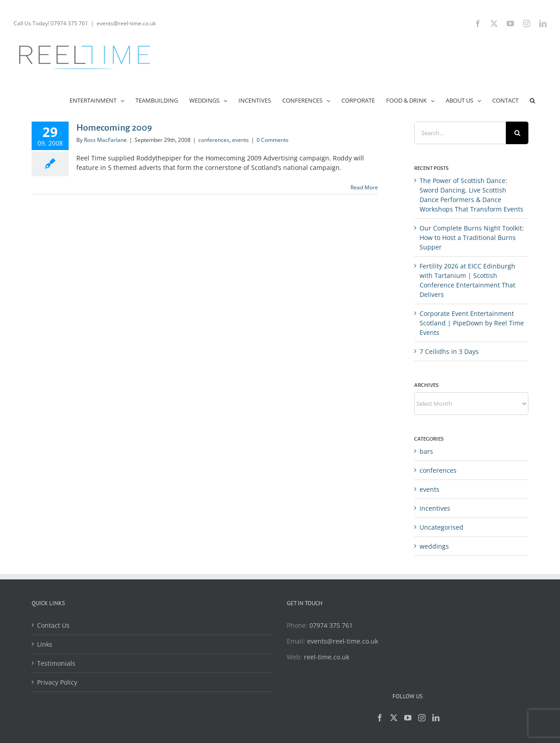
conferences (214, 140)
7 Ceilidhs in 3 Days (449, 351)
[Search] (517, 133)
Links (45, 644)
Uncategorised (441, 527)
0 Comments (273, 140)
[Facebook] (380, 718)
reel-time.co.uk (327, 657)
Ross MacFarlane (105, 140)
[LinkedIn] (436, 718)
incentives (435, 508)
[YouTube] (408, 718)
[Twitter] (394, 718)
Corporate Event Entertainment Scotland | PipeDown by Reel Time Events (472, 323)
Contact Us (53, 625)
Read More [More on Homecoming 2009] (364, 187)
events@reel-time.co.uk (126, 23)
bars (426, 451)
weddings (434, 546)
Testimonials (56, 663)
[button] (532, 100)
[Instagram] (422, 718)
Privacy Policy (57, 682)
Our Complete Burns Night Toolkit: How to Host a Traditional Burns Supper (472, 237)
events (240, 140)
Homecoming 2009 (114, 127)
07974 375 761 (331, 625)
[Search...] (460, 133)
